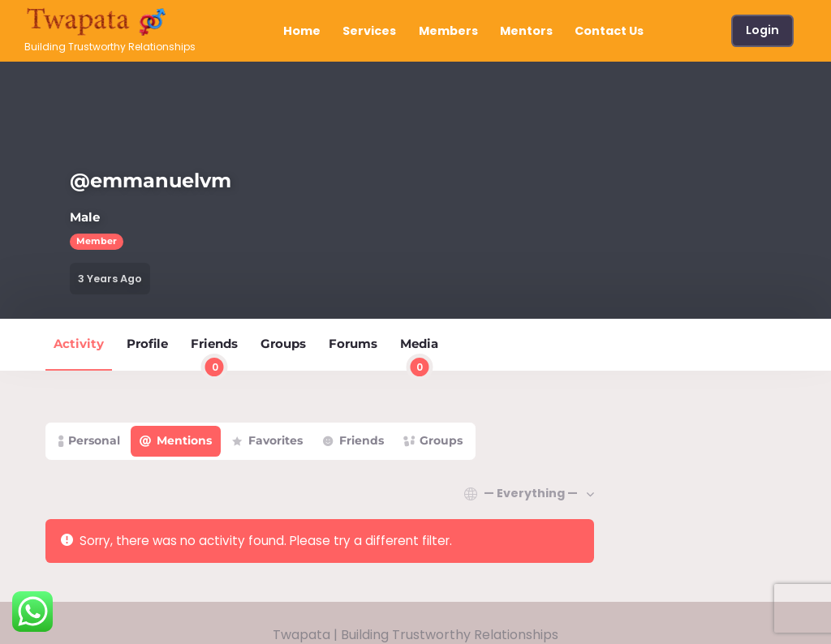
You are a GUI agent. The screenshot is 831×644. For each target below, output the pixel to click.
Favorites (276, 440)
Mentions (184, 440)
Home (302, 31)
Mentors (526, 31)
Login (762, 30)
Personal (94, 440)
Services (369, 31)
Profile (147, 343)
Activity (79, 343)
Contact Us (609, 31)
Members (448, 31)
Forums (353, 343)
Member (97, 241)
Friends (214, 353)
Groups (283, 343)
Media (419, 353)
